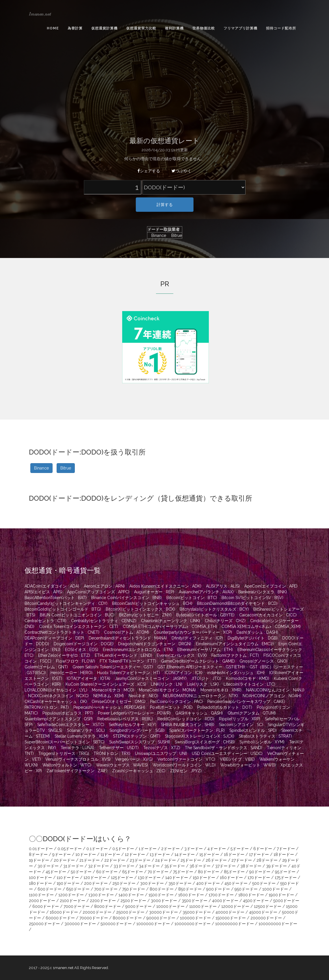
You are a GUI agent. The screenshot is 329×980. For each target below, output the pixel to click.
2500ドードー (133, 901)
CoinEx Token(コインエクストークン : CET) (79, 626)
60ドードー (107, 872)
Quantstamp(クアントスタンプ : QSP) (59, 719)
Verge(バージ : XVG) (134, 759)
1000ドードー (275, 889)
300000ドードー (80, 924)
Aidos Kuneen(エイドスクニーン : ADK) (165, 586)
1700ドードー (221, 895)
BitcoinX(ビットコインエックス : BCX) (140, 609)
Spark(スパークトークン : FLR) (197, 730)
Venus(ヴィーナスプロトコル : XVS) (78, 759)
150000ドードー (231, 918)
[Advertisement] (164, 85)
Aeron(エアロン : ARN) (104, 586)
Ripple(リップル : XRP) (240, 719)
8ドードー (38, 854)
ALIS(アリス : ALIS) (223, 586)
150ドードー (204, 878)
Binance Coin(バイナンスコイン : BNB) (127, 598)
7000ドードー (77, 906)
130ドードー (149, 878)
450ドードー (236, 883)
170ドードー (259, 878)
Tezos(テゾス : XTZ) (162, 748)
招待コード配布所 (281, 28)
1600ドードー (191, 895)
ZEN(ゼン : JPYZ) (186, 771)
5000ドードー (286, 901)
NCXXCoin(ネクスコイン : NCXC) (58, 696)
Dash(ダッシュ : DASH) (257, 632)
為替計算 (75, 28)
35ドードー (175, 866)
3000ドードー (164, 901)
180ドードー (40, 883)
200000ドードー (266, 918)
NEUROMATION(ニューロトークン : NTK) (200, 696)
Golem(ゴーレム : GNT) (46, 667)
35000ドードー (197, 912)
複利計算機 (174, 28)
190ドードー (68, 883)
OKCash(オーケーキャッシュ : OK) (56, 702)
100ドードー (40, 878)
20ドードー (64, 860)
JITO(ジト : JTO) (206, 678)
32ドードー (98, 866)
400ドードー (208, 883)
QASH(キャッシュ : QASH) (199, 713)
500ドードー (264, 883)
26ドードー (216, 860)
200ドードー (96, 883)
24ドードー (166, 860)
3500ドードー (195, 901)
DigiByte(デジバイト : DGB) (253, 638)
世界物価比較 (204, 28)
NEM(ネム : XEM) (109, 696)
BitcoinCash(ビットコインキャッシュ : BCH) (152, 603)
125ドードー (122, 878)
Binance (157, 235)
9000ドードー (139, 906)
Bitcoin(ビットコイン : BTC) (192, 598)
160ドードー (231, 878)
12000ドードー (235, 906)
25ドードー (191, 860)
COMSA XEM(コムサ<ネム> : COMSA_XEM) (261, 626)
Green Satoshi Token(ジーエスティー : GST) (113, 667)
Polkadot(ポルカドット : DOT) (225, 707)
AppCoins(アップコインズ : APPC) (98, 592)
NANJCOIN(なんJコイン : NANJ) (275, 690)
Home (53, 28)
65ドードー (133, 872)
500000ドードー (116, 924)
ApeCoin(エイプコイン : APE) (271, 586)
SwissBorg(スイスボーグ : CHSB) (205, 742)
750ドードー (134, 889)
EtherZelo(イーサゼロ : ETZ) (64, 655)
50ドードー (81, 872)
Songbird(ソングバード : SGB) (137, 730)
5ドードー (240, 849)
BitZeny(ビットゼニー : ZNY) (145, 615)
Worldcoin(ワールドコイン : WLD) (184, 765)
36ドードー (200, 866)
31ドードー (73, 866)
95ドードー (285, 872)
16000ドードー (64, 912)
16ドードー (234, 854)
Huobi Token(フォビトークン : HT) (129, 673)
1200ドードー (71, 895)
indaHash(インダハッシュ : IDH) (236, 673)
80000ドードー (127, 918)
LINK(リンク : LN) (167, 684)
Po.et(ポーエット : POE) (171, 707)
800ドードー (162, 889)
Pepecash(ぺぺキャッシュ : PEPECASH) (109, 707)
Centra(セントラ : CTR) (45, 621)
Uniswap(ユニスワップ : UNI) (161, 753)
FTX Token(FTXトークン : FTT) (128, 661)
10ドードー (86, 854)
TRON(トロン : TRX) (112, 753)
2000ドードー (42, 901)
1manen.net (40, 14)
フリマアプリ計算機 (240, 28)
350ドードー (180, 883)
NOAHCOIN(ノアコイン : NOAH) (272, 696)
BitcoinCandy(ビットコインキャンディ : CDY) (66, 603)
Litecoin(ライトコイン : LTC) (249, 684)
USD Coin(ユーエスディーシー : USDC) (227, 753)
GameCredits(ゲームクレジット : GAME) (198, 661)
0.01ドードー (41, 849)
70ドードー (158, 872)
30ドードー (48, 866)
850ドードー (190, 889)
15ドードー (209, 854)
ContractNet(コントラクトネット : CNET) (62, 632)
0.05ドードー (70, 849)
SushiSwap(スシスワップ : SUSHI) (140, 742)
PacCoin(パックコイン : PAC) (176, 702)
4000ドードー (225, 901)
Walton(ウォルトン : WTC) (67, 765)
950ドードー (246, 889)
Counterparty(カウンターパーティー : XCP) (193, 632)
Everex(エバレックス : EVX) (182, 655)
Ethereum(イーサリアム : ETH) (205, 650)
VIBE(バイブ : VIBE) (237, 759)
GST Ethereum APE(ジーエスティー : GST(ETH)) (201, 667)
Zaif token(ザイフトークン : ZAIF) (77, 771)
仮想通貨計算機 (104, 28)
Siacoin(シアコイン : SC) (241, 725)
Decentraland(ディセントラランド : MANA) (128, 638)
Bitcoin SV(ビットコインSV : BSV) (252, 598)
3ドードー (194, 849)
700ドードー (106, 889)
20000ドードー (97, 912)
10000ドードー (170, 906)
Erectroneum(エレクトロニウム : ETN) (138, 650)
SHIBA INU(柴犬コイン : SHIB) (188, 725)
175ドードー (286, 878)
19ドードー (39, 860)
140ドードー (177, 878)
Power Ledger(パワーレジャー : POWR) (134, 713)
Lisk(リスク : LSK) (203, 684)
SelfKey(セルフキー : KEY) (133, 725)
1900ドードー (281, 895)
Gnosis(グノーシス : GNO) (263, 661)
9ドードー (62, 854)
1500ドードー (161, 895)
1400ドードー (131, 895)
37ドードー (225, 866)
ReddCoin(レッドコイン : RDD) (186, 719)
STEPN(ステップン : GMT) (137, 736)
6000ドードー (46, 906)
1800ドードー (251, 895)
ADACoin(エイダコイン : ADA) (52, 586)
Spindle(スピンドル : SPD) (253, 730)
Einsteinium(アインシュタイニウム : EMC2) (235, 644)
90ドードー (260, 872)
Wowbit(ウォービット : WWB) (248, 765)
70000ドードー (94, 918)
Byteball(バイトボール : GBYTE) (205, 615)
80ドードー (209, 872)
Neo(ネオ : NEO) (143, 696)
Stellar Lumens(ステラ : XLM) (81, 736)
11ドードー (110, 854)
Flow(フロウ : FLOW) (76, 661)
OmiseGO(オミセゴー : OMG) (119, 702)
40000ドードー (230, 912)
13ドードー (160, 854)
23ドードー (140, 860)
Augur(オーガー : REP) (154, 592)
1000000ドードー (153, 924)
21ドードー (90, 860)
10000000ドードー (193, 924)
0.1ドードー (97, 849)
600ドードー (50, 889)
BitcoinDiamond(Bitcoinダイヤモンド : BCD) (237, 603)
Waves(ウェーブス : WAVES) (122, 765)
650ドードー (78, 889)
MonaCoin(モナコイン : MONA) (167, 690)
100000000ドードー (235, 924)
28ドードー (267, 860)
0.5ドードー (123, 849)
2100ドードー (73, 901)
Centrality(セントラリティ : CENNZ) (104, 621)
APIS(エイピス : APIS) (43, 592)
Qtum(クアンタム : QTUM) (252, 713)
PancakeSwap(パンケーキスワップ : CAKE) (246, 702)
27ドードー (242, 860)
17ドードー (259, 854)
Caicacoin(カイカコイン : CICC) (268, 615)
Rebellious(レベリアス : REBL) (125, 719)
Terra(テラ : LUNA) (77, 748)
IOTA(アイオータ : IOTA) (89, 678)
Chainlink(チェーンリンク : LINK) (171, 621)
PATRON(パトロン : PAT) (47, 707)
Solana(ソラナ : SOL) (86, 730)
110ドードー (68, 878)
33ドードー (124, 866)
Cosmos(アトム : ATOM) (127, 632)
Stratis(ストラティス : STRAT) (265, 736)
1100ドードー (41, 895)
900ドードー (218, 889)
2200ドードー (103, 901)
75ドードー (183, 872)
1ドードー (148, 849)
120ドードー (95, 878)
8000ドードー (107, 906)
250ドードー (124, 883)
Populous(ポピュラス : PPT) (68, 713)
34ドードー (149, 866)
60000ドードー (60, 918)
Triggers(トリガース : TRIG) (64, 753)
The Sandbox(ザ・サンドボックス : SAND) (224, 748)
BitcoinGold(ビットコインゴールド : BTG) (63, 609)
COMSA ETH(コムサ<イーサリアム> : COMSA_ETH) (170, 626)
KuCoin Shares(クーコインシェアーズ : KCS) (106, 684)
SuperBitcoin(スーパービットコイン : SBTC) (65, 742)
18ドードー (284, 854)
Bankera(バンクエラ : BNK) (263, 592)
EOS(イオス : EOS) (82, 650)
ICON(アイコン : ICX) (184, 673)
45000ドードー (263, 912)
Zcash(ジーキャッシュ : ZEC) (139, 771)
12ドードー (135, 854)
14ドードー (185, 854)
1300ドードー (101, 895)
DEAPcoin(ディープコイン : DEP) (54, 638)
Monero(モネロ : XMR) (221, 690)
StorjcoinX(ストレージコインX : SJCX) (200, 736)
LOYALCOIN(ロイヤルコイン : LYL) (56, 690)
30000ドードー (163, 912)
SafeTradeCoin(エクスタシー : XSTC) (71, 725)
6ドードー (263, 849)
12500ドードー (268, 906)
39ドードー (276, 866)
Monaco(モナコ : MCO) (113, 690)
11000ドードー (203, 906)
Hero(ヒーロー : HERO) (71, 673)
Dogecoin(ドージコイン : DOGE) (84, 644)
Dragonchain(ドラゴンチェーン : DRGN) (155, 644)
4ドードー (217, 849)
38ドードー (251, 866)
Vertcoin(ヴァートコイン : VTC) (186, 759)
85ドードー (234, 872)
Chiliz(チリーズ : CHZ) (225, 621)
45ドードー (56, 872)
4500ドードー (256, 901)
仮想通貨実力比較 (141, 28)
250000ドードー (44, 924)
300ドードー (152, 883)
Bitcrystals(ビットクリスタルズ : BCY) (214, 609)
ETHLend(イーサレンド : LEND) (123, 655)
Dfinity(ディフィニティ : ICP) (197, 638)
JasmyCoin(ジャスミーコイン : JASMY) (151, 678)
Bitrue (175, 235)
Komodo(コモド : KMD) (248, 678)
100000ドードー (195, 918)
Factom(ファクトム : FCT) (235, 655)
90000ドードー (161, 918)
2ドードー (170, 849)
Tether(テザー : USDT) (119, 748)
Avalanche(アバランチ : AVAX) (206, 592)
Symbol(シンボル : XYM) (262, 742)
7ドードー (286, 849)
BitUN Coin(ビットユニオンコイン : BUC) (77, 615)
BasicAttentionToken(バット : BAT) (56, 598)
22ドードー (115, 860)
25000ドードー (130, 912)
